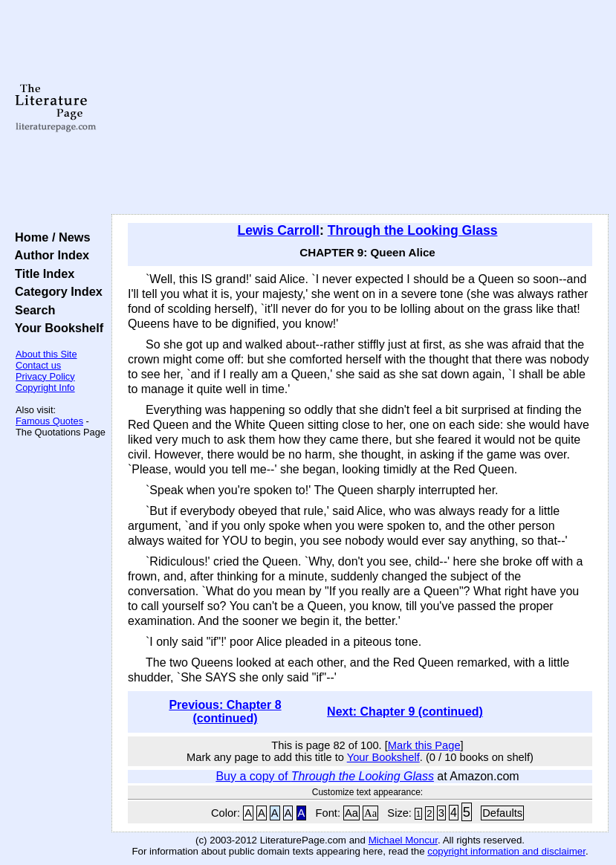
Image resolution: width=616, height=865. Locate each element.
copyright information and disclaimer (506, 851)
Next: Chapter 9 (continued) (405, 712)
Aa (351, 813)
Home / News (49, 237)
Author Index (49, 255)
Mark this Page (424, 745)
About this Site (46, 354)
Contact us (38, 365)
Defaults (502, 813)
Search (32, 310)
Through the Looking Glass (413, 230)
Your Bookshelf (56, 328)
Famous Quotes (49, 421)
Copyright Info (45, 388)
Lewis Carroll (279, 230)
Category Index (55, 291)
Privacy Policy (45, 376)
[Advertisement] (360, 108)
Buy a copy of (325, 776)
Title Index (41, 273)
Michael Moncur (403, 840)
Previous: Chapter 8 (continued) (225, 712)
